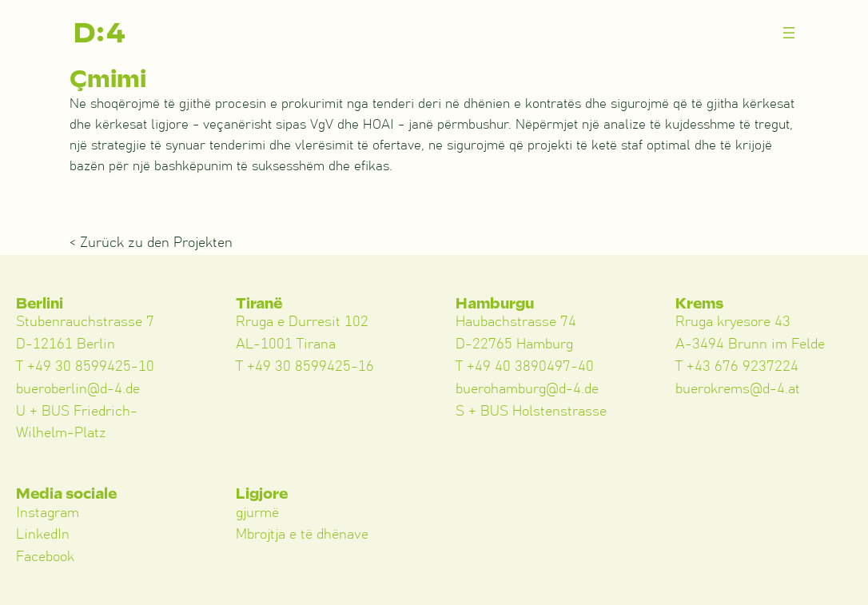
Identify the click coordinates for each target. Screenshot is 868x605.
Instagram (48, 513)
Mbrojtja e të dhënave (302, 535)
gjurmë (257, 513)
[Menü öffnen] (789, 33)
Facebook (45, 557)
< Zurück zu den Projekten (151, 243)
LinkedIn (43, 535)
